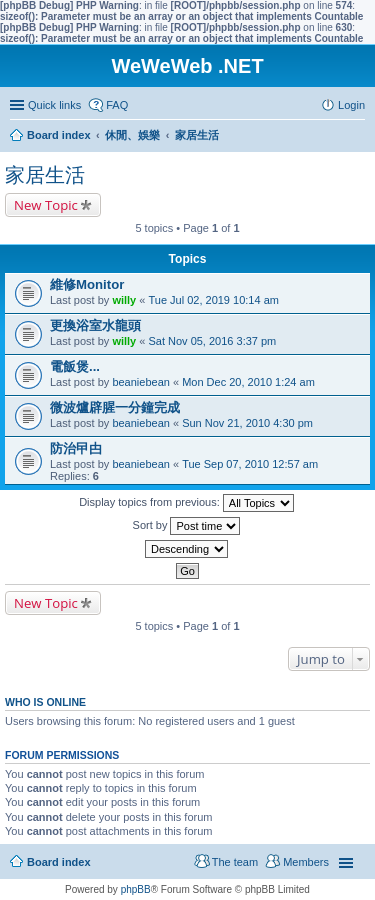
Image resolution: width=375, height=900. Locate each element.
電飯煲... (75, 366)
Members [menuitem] (306, 862)
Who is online (45, 702)
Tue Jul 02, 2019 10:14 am (213, 300)
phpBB (136, 889)
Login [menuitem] (351, 105)
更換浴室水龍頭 (95, 325)
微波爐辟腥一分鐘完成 (115, 407)
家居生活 (45, 175)
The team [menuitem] (235, 862)
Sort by (187, 526)
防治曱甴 (76, 448)
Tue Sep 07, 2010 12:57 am (250, 464)
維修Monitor (87, 284)
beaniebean (141, 382)
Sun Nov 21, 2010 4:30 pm (247, 423)
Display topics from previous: (186, 503)
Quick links (54, 105)
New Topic (46, 205)
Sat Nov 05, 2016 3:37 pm (212, 341)
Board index (59, 862)
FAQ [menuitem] (117, 105)
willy (124, 300)
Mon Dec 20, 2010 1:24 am (248, 382)
